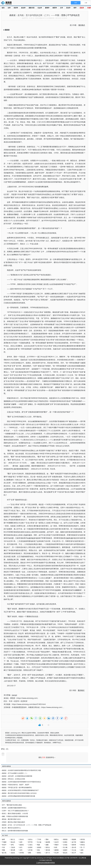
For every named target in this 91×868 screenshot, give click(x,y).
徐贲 (21, 842)
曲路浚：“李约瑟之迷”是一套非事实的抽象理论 (17, 787)
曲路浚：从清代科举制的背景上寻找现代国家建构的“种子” (20, 790)
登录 (44, 757)
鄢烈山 (56, 839)
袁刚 (82, 850)
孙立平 (74, 853)
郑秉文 (39, 853)
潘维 (30, 853)
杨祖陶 (48, 842)
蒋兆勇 (13, 850)
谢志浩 (65, 853)
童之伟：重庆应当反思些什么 (11, 828)
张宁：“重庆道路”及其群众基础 (12, 805)
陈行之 (13, 839)
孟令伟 (74, 847)
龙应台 (30, 839)
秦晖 (3, 839)
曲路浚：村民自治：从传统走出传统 (14, 779)
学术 (11, 701)
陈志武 (13, 842)
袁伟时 (30, 847)
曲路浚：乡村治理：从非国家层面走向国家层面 (17, 776)
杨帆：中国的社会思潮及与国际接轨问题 (15, 816)
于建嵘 (4, 842)
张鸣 (12, 845)
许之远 (74, 850)
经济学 (16, 8)
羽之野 (56, 853)
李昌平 (4, 845)
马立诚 (39, 842)
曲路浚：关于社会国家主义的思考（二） (15, 773)
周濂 (38, 845)
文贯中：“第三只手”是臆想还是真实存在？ (15, 811)
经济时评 (24, 701)
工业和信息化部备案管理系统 (45, 863)
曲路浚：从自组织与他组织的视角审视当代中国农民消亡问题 (21, 770)
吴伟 (21, 850)
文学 (61, 8)
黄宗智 (83, 839)
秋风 (56, 847)
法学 (9, 8)
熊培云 (48, 847)
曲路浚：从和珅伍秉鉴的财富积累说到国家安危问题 (19, 796)
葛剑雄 (48, 850)
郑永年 (22, 839)
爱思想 (7, 3)
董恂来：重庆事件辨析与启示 (11, 819)
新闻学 (47, 8)
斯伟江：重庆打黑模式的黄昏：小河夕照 (15, 813)
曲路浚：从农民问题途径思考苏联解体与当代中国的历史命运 (21, 782)
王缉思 (65, 845)
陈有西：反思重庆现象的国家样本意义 (14, 808)
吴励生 (13, 853)
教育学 (55, 8)
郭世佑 (83, 845)
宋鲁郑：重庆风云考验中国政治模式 (14, 822)
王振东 (13, 847)
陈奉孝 (74, 845)
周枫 (3, 850)
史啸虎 (39, 847)
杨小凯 (4, 853)
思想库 (82, 8)
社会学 (40, 8)
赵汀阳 (74, 842)
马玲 (3, 847)
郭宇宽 (30, 842)
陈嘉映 (74, 839)
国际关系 (32, 8)
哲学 (75, 8)
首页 (3, 8)
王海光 (30, 845)
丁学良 (39, 839)
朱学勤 (22, 853)
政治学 (23, 8)
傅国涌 (65, 839)
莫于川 (48, 853)
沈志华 (56, 842)
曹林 (47, 839)
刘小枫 (65, 847)
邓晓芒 (56, 845)
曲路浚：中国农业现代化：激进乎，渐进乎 (16, 785)
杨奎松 (22, 845)
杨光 (82, 853)
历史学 (68, 8)
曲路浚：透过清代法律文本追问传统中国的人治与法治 (19, 793)
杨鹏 (47, 845)
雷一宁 (83, 847)
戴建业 (83, 842)
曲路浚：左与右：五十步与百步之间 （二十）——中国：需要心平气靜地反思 (27, 825)
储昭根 (56, 850)
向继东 (65, 842)
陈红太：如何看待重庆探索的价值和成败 (15, 831)
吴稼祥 (65, 850)
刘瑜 (38, 850)
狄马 (21, 847)
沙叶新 (30, 850)
